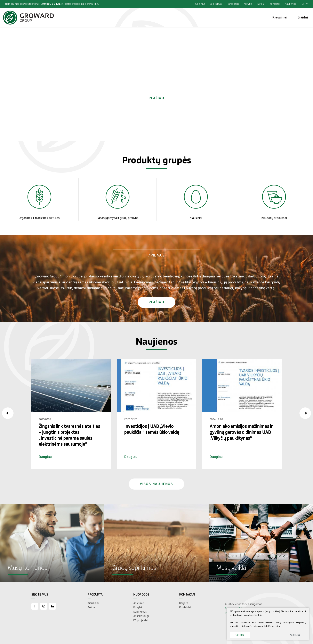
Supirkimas (216, 4)
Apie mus (200, 4)
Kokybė (248, 4)
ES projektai (141, 620)
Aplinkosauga (141, 616)
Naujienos (290, 4)
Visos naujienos (156, 484)
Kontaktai (275, 4)
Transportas (233, 4)
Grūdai (91, 607)
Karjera (261, 4)
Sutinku (240, 635)
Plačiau (156, 98)
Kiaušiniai (93, 603)
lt (305, 4)
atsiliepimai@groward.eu (86, 4)
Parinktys (295, 635)
